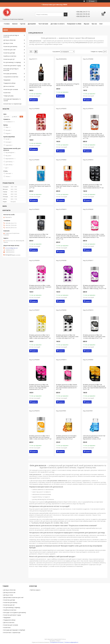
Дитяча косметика (9, 86)
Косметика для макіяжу (10, 46)
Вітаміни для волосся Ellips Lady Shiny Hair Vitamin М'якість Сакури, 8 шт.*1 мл (41, 135)
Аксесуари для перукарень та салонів (12, 100)
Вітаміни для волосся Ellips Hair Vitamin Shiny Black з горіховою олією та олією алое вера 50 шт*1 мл (94, 336)
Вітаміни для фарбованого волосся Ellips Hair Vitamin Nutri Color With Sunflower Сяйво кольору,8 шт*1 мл (67, 287)
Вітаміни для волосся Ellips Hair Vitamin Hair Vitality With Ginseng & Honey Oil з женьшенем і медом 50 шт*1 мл (94, 136)
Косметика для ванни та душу (12, 66)
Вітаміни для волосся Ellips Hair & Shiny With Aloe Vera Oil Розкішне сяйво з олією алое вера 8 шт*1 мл (40, 336)
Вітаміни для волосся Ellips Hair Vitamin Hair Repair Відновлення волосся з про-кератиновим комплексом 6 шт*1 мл (39, 387)
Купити (34, 100)
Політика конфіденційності (71, 642)
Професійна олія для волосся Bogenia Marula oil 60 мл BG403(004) (68, 85)
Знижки (15, 24)
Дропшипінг (32, 24)
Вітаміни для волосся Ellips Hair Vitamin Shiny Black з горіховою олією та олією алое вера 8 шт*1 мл (67, 336)
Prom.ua (64, 639)
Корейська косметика (10, 56)
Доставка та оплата (58, 24)
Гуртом (23, 24)
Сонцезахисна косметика (11, 77)
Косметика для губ (9, 59)
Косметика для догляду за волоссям (11, 36)
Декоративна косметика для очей (13, 597)
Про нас (94, 24)
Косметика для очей (9, 50)
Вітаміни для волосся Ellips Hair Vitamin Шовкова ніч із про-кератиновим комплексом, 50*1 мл (40, 236)
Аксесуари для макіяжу (10, 74)
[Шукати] (66, 14)
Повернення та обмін (74, 24)
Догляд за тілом (8, 43)
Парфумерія (7, 80)
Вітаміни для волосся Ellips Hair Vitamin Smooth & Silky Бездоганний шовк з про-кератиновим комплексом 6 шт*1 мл (95, 387)
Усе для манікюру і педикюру (12, 607)
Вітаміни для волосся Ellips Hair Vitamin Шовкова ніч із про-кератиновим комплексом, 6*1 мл (93, 186)
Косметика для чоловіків (11, 89)
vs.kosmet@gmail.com (11, 248)
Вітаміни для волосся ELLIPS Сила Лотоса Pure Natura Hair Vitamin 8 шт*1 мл (93, 85)
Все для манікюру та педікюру (12, 62)
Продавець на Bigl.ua (55, 641)
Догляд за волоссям (9, 592)
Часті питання (43, 24)
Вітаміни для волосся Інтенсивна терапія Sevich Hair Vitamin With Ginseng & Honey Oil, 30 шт (66, 437)
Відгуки (86, 24)
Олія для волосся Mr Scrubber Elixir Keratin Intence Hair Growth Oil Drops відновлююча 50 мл (41, 85)
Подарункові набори (9, 83)
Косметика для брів (9, 53)
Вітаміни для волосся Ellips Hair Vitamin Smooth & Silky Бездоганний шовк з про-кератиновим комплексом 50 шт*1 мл (68, 237)
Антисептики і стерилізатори (12, 632)
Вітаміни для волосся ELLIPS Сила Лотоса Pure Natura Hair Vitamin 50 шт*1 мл (40, 186)
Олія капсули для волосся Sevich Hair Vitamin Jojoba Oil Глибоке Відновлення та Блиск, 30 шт (94, 437)
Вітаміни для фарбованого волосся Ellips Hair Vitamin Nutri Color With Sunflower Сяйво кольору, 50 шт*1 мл (95, 287)
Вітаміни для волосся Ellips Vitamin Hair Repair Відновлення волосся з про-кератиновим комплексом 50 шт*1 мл (67, 387)
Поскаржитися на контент (57, 642)
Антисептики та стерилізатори (12, 104)
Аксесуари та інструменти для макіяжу (15, 612)
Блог (101, 24)
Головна (7, 24)
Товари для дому (8, 96)
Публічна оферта (35, 590)
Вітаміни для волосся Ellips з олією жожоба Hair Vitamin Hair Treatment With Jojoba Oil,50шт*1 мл (94, 236)
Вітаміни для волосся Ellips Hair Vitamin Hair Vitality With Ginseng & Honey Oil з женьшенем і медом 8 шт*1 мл (67, 136)
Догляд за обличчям (9, 40)
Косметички (7, 93)
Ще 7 (7, 168)
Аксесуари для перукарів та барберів (14, 630)
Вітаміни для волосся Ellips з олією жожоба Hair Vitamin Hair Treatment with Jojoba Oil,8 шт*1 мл (40, 287)
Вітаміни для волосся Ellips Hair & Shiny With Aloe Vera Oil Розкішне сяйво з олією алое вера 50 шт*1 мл (40, 437)
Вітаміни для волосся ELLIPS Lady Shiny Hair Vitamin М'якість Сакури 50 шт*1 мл (67, 186)
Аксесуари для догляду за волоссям (11, 70)
